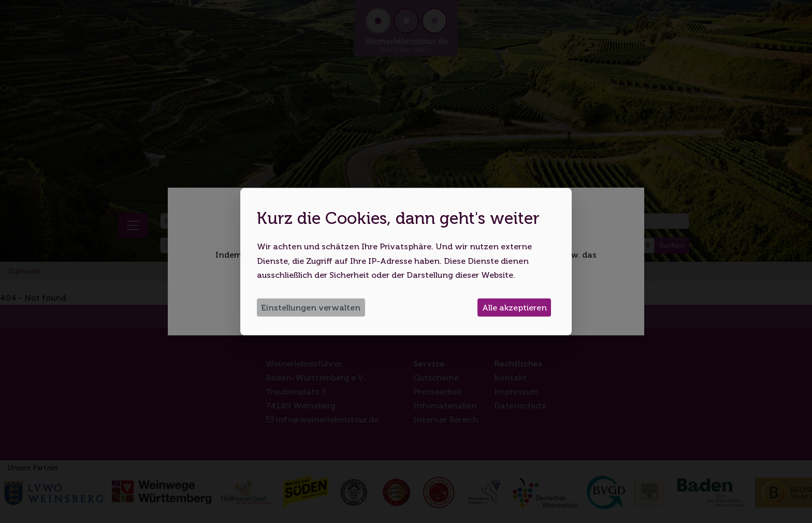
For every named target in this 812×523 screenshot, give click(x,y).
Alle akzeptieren (514, 308)
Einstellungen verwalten (311, 308)
